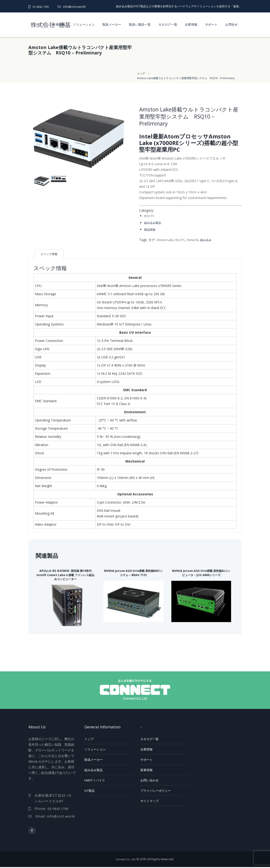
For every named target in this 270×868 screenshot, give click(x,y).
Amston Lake (166, 239)
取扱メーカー (112, 24)
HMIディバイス (95, 780)
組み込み (212, 239)
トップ (40, 24)
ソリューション (84, 24)
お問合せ (232, 24)
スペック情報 (51, 254)
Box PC (184, 239)
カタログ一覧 (168, 24)
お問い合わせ (150, 780)
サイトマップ (150, 801)
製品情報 (151, 229)
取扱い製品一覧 (140, 24)
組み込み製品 (154, 222)
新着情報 (59, 24)
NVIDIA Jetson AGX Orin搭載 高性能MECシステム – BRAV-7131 (133, 572)
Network (197, 239)
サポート (211, 24)
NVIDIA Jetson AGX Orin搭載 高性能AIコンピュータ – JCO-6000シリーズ (201, 575)
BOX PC (150, 216)
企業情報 (191, 24)
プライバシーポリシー (156, 790)
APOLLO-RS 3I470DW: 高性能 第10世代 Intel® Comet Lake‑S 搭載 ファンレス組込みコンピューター (66, 575)
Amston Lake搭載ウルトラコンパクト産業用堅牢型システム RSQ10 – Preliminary (190, 78)
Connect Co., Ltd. (126, 860)
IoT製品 (90, 790)
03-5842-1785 (42, 7)
